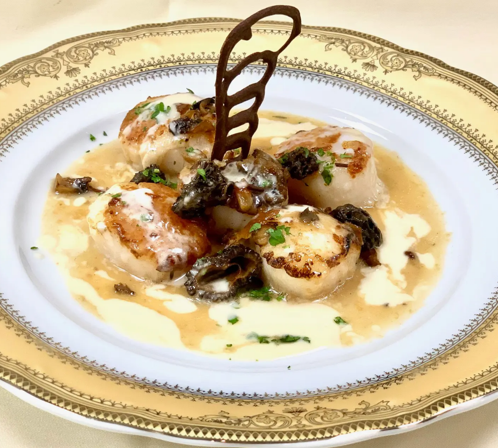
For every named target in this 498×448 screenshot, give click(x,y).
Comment (129, 76)
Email (124, 194)
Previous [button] (16, 266)
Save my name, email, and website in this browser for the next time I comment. (221, 257)
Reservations (53, 131)
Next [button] (90, 266)
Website (126, 225)
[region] (53, 268)
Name (125, 163)
